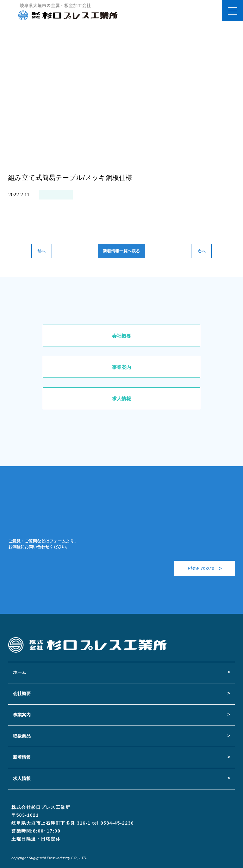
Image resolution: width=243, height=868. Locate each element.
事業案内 (121, 367)
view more (201, 568)
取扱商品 (22, 736)
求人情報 (121, 399)
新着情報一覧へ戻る (121, 251)
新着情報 (22, 757)
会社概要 (121, 336)
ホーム (20, 672)
